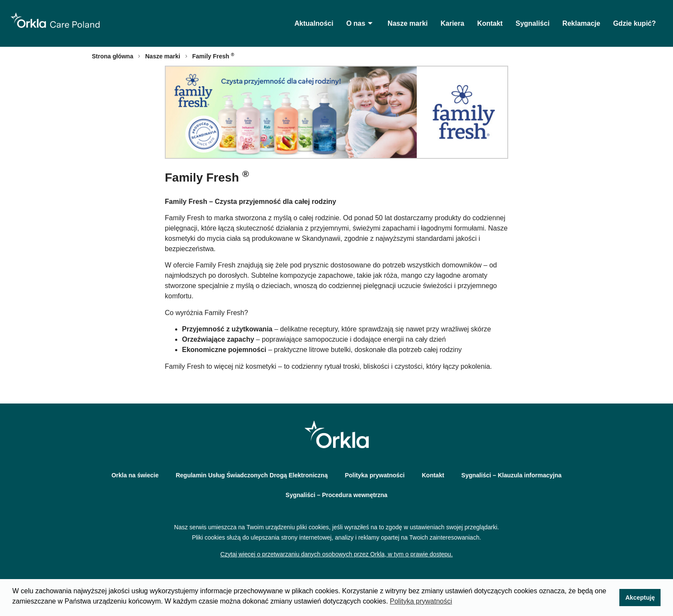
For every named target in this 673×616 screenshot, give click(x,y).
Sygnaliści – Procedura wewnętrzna (336, 495)
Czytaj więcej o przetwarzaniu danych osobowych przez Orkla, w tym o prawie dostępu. (336, 554)
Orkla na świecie (135, 475)
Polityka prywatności (374, 475)
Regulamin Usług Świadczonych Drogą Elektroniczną (252, 475)
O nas (361, 23)
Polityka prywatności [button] (421, 601)
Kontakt (490, 23)
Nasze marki (408, 23)
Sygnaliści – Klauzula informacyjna (511, 475)
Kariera (452, 23)
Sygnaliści (532, 23)
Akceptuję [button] (640, 598)
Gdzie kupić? (634, 23)
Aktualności (314, 23)
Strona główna (112, 56)
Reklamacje (581, 23)
